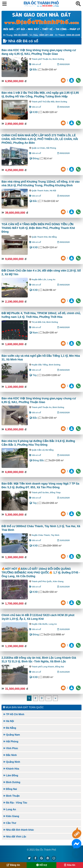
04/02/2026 (63, 285)
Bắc (33, 70)
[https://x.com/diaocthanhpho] (29, 858)
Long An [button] (10, 809)
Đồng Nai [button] (10, 789)
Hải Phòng (51, 148)
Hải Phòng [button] (11, 741)
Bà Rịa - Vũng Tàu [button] (15, 803)
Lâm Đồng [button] (11, 775)
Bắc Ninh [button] (10, 755)
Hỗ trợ (42, 865)
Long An (51, 279)
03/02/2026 (63, 413)
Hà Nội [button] (9, 721)
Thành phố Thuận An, (42, 59)
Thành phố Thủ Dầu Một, (44, 102)
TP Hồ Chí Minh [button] (14, 714)
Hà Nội (53, 191)
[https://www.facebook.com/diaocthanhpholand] (35, 858)
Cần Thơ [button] (10, 823)
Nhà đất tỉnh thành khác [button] (19, 830)
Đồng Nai (60, 667)
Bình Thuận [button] (11, 796)
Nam (34, 333)
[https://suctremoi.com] (54, 858)
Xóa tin (70, 865)
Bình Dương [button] (12, 782)
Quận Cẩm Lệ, (38, 450)
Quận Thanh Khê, (40, 237)
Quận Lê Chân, (39, 148)
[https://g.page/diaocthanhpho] (42, 858)
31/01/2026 (63, 498)
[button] (4, 4)
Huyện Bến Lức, (39, 279)
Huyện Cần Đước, (40, 624)
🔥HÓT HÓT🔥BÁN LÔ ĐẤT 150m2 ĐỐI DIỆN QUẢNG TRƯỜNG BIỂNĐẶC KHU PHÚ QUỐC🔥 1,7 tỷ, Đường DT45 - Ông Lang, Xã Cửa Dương (41, 573)
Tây (33, 375)
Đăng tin (13, 865)
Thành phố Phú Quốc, (42, 581)
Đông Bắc (37, 460)
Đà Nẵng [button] (10, 728)
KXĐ (34, 112)
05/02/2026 (63, 64)
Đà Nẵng (53, 237)
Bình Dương (58, 59)
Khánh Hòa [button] (11, 769)
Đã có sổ (35, 64)
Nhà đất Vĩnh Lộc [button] (15, 837)
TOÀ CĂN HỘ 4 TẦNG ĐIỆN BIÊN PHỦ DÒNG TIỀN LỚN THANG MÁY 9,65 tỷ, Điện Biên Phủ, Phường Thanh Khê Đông (38, 228)
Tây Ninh (55, 535)
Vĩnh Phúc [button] (11, 748)
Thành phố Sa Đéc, (41, 493)
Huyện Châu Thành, (41, 535)
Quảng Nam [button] (12, 735)
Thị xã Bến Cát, (39, 322)
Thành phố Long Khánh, (43, 667)
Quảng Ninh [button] (12, 762)
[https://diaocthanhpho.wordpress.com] (48, 858)
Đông (34, 158)
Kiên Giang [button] (11, 816)
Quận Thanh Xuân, (41, 191)
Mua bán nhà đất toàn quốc (25, 707)
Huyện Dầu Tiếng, (40, 365)
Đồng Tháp (55, 493)
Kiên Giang (58, 581)
